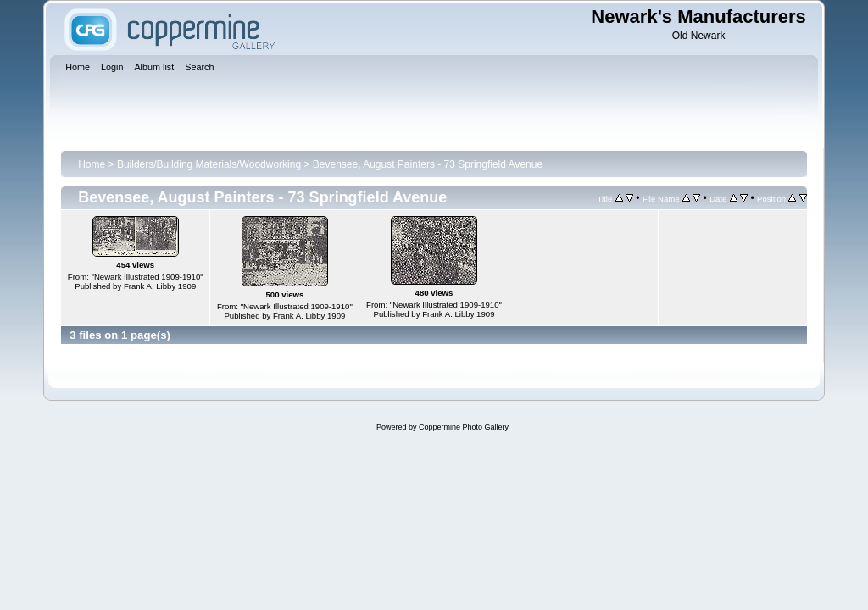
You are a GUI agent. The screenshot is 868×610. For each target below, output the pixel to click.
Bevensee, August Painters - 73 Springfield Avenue (428, 164)
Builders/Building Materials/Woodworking (209, 164)
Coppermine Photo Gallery (464, 427)
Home (92, 164)
